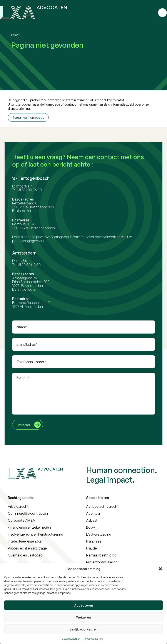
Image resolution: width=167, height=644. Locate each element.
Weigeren (83, 617)
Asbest (92, 520)
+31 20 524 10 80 (30, 265)
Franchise (94, 541)
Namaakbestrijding (101, 555)
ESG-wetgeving (99, 534)
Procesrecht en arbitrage (27, 548)
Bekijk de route (26, 211)
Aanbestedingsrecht (102, 506)
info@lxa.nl (26, 186)
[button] (160, 569)
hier (26, 237)
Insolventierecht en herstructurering (35, 534)
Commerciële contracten (28, 513)
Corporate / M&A (21, 520)
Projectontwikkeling (102, 562)
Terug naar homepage (28, 117)
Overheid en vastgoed (25, 555)
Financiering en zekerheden (29, 527)
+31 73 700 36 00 (31, 190)
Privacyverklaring (93, 639)
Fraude (91, 548)
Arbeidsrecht (18, 506)
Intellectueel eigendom (26, 541)
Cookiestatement (72, 639)
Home (15, 35)
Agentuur (93, 513)
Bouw (90, 527)
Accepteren (84, 605)
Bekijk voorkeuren (84, 629)
